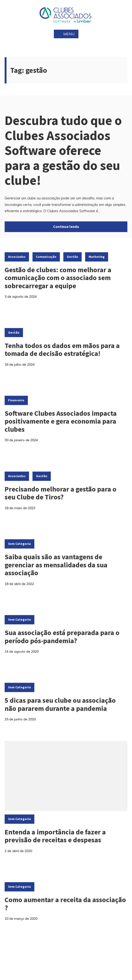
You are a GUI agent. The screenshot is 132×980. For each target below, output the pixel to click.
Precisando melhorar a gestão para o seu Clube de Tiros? (61, 493)
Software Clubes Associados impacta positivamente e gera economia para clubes (61, 421)
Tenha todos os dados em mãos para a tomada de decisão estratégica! (62, 350)
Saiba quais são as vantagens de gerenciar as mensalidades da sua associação (56, 565)
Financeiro (16, 400)
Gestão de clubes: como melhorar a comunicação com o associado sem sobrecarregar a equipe (58, 278)
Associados (17, 257)
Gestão (72, 257)
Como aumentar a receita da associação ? (65, 904)
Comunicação (46, 257)
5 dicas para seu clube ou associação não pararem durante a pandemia (60, 704)
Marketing (97, 257)
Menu (66, 34)
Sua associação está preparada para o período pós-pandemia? (62, 637)
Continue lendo (66, 227)
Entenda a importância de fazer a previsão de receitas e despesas (55, 836)
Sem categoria (19, 544)
